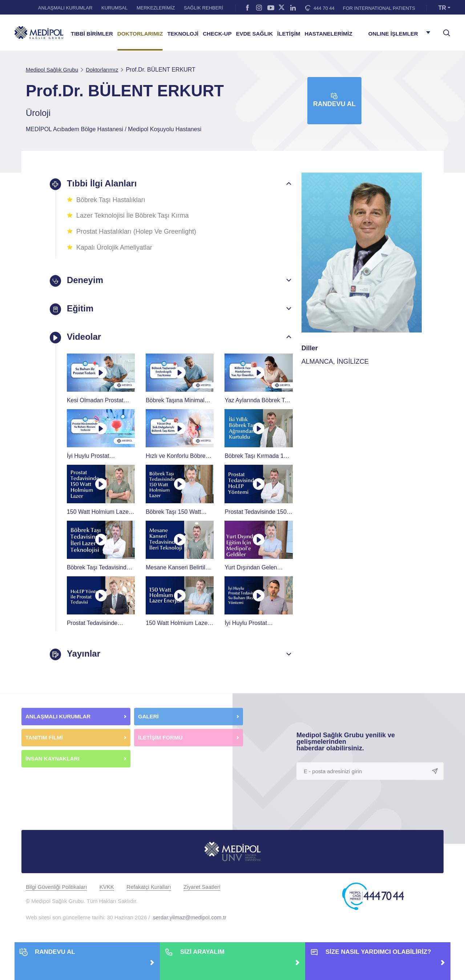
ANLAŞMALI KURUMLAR (65, 8)
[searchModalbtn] (444, 30)
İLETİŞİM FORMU (160, 736)
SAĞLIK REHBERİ (203, 8)
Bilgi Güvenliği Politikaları (56, 886)
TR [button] (442, 8)
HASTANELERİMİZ (328, 34)
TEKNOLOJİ (183, 34)
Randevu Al (334, 100)
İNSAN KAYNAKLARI (53, 757)
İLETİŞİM (289, 34)
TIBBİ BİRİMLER (92, 34)
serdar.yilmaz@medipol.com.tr (190, 917)
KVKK (107, 886)
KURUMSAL (114, 8)
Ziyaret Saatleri (202, 886)
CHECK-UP (217, 34)
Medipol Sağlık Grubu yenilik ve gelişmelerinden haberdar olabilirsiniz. (346, 741)
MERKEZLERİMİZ (156, 8)
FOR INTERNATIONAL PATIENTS (379, 8)
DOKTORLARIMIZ (140, 34)
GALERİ (148, 715)
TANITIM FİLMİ (44, 736)
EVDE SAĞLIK (254, 34)
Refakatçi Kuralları (149, 886)
